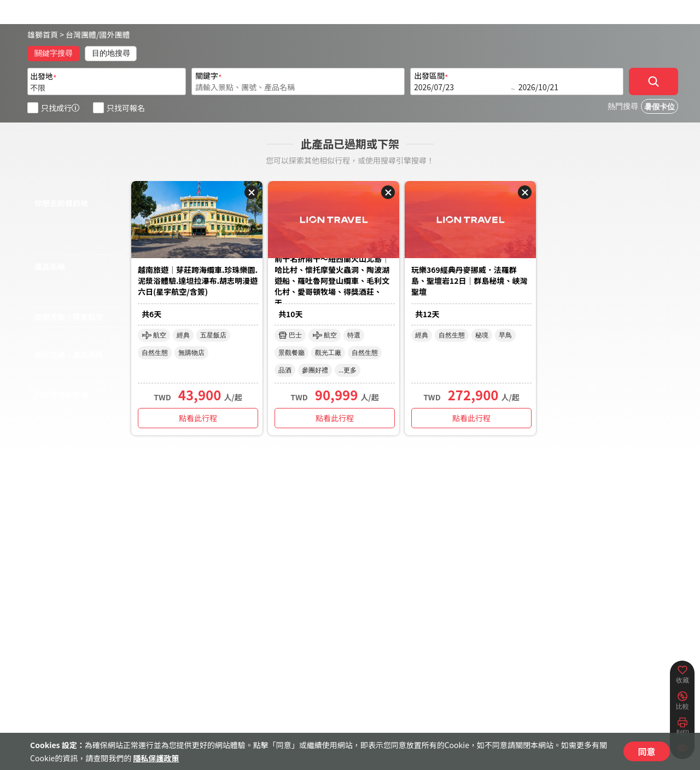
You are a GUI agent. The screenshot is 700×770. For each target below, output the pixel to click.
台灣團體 (81, 34)
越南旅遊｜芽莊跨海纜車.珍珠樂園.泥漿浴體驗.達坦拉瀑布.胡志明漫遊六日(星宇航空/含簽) (198, 281)
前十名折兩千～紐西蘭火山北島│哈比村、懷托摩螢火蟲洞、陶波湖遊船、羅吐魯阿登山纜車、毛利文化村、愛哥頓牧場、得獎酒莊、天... (332, 281)
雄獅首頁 (43, 34)
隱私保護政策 (156, 758)
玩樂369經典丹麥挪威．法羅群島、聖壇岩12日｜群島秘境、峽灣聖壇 (469, 281)
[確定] (654, 81)
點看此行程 (198, 418)
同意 (646, 751)
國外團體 (115, 34)
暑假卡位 (660, 107)
